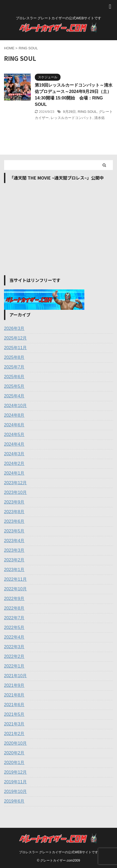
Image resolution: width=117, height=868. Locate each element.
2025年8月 (14, 357)
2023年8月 (14, 512)
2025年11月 (15, 348)
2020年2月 (14, 753)
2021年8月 (14, 695)
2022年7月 (14, 618)
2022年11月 (15, 579)
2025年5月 (14, 386)
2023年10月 (15, 492)
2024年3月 (14, 454)
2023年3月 (14, 550)
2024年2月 (14, 463)
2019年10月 (15, 791)
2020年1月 (14, 763)
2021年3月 (14, 724)
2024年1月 (14, 473)
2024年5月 (14, 435)
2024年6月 (14, 425)
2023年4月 (14, 541)
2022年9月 (14, 599)
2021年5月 (14, 714)
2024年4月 (14, 444)
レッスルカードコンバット (71, 118)
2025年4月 (14, 396)
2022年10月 (15, 589)
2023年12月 (15, 483)
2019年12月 (15, 772)
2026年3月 (14, 328)
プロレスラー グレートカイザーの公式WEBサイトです (59, 852)
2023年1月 (14, 570)
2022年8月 (14, 608)
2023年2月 (14, 560)
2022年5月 (14, 627)
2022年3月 (14, 647)
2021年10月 (15, 676)
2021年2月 (14, 734)
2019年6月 (14, 801)
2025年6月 (14, 377)
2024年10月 (15, 406)
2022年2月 (14, 656)
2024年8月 (14, 415)
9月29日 (69, 112)
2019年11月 (15, 782)
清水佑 (99, 118)
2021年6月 (14, 705)
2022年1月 (14, 666)
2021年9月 (14, 685)
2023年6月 (14, 521)
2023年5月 (14, 531)
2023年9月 (14, 502)
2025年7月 (14, 367)
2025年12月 (15, 338)
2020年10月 (15, 743)
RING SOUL (87, 112)
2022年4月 (14, 637)
